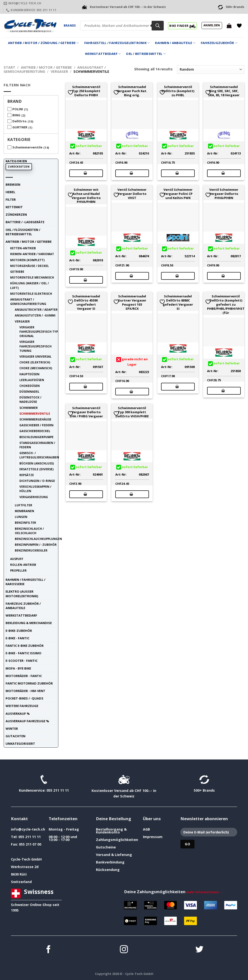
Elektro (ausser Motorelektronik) (22, 594)
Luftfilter (23, 505)
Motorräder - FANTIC (24, 676)
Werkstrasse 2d (25, 867)
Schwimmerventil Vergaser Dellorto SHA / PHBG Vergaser (86, 412)
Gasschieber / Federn (36, 425)
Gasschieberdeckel (35, 431)
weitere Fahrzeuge (22, 706)
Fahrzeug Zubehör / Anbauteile (23, 606)
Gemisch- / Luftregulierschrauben (39, 455)
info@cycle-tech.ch (28, 829)
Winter (12, 729)
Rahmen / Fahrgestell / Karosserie (25, 582)
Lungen (21, 517)
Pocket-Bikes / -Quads (24, 698)
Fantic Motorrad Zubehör (29, 683)
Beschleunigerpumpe (36, 437)
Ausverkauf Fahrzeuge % (27, 721)
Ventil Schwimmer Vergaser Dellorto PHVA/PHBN (224, 194)
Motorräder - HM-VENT (25, 691)
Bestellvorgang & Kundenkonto (111, 831)
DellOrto (19, 121)
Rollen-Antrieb (23, 565)
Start (9, 67)
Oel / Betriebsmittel (146, 54)
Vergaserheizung (34, 497)
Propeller (18, 570)
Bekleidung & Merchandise (29, 623)
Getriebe (17, 272)
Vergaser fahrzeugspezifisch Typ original (39, 332)
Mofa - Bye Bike (18, 668)
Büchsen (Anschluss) (37, 463)
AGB (146, 829)
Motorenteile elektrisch (31, 294)
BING (16, 115)
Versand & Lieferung (114, 855)
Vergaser (59, 71)
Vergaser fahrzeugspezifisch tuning (35, 346)
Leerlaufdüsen (32, 380)
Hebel (10, 192)
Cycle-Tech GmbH (26, 859)
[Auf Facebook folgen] (49, 950)
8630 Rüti (19, 874)
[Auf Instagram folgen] (124, 950)
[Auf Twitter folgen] (199, 950)
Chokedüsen (30, 386)
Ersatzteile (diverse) (36, 469)
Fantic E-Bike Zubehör (25, 646)
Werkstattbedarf (103, 54)
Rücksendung (108, 870)
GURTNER (20, 127)
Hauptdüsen (29, 374)
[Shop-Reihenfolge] (211, 70)
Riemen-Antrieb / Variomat (32, 254)
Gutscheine (106, 847)
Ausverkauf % (18, 714)
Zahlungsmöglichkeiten (117, 840)
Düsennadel (29, 391)
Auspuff (17, 559)
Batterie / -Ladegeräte (25, 222)
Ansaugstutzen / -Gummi (35, 315)
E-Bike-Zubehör (19, 631)
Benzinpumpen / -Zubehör (36, 545)
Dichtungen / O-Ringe (37, 481)
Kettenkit (14, 207)
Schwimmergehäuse (35, 419)
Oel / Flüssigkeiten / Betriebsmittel (23, 232)
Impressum (153, 837)
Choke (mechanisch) (36, 368)
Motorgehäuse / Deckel (30, 266)
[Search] (158, 26)
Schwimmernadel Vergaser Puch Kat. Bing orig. (132, 91)
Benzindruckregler (31, 550)
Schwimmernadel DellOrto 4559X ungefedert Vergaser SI (86, 302)
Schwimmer (29, 408)
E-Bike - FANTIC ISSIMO (23, 653)
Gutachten (15, 736)
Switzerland (21, 882)
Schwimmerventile (27, 147)
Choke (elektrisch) (35, 362)
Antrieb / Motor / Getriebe (46, 67)
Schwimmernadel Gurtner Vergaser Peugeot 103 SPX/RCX (132, 302)
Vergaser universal (35, 356)
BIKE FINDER (182, 26)
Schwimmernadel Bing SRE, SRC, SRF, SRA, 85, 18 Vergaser (224, 91)
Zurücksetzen (19, 167)
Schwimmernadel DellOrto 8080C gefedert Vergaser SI (178, 302)
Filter (11, 199)
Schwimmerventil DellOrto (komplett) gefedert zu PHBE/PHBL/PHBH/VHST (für (226, 304)
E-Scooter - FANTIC (22, 661)
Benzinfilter (25, 523)
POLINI (18, 109)
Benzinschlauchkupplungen (38, 539)
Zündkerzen (16, 214)
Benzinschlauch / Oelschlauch (29, 531)
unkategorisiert (20, 744)
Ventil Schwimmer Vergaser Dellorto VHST (132, 194)
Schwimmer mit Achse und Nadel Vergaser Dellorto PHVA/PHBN (86, 196)
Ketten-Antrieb (23, 248)
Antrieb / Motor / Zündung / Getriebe (43, 43)
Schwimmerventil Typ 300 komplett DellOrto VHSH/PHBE (132, 412)
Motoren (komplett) (27, 260)
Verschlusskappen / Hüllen (35, 489)
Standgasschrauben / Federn (37, 445)
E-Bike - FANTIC (17, 638)
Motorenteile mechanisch (32, 277)
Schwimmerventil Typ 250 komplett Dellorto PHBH (86, 91)
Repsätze (27, 475)
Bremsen (13, 184)
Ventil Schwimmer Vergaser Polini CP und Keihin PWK (178, 194)
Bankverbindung (110, 862)
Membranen (24, 511)
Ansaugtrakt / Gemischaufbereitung (28, 302)
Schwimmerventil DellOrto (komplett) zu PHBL (178, 91)
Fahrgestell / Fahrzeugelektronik (117, 43)
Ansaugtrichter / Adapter (36, 309)
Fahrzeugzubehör (219, 43)
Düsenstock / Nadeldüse (30, 399)
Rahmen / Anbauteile (175, 43)
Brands (70, 26)
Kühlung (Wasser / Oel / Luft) (30, 285)
